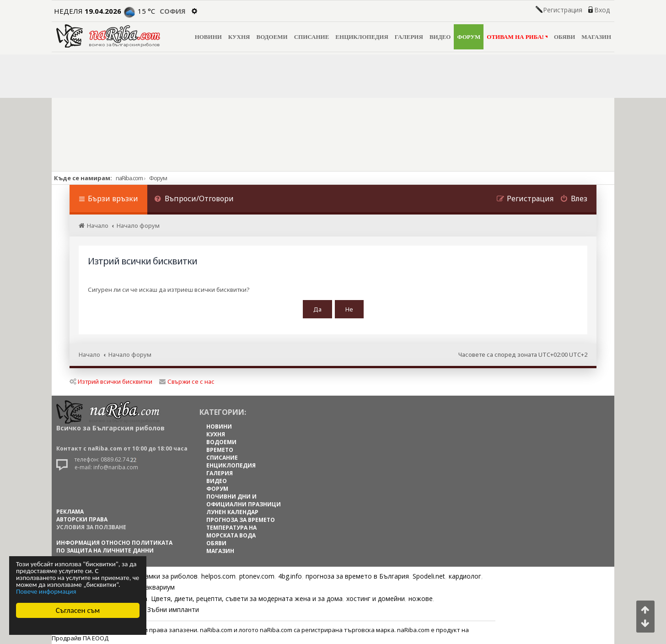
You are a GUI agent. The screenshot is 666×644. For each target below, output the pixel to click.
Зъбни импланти (173, 607)
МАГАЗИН (596, 37)
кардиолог (465, 573)
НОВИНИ (208, 37)
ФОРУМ (469, 37)
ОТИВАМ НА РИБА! (517, 37)
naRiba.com (129, 178)
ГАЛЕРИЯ (409, 37)
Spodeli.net (429, 573)
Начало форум (130, 352)
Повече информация (46, 592)
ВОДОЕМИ (272, 37)
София (173, 11)
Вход (602, 10)
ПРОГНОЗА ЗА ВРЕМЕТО (241, 517)
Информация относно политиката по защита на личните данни (114, 544)
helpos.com (218, 573)
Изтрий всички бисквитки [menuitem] (111, 379)
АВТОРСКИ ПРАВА (82, 517)
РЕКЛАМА (70, 509)
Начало (89, 352)
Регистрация (563, 10)
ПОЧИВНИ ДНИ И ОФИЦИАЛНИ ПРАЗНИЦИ (244, 498)
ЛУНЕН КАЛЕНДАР (232, 509)
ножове (421, 596)
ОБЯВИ (564, 37)
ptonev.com (257, 573)
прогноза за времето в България (357, 573)
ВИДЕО (440, 37)
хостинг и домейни (376, 596)
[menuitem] (194, 200)
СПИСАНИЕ (312, 37)
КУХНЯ (239, 37)
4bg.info (290, 573)
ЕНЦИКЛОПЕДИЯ (362, 37)
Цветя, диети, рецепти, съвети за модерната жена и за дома (247, 596)
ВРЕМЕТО (220, 447)
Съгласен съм (78, 610)
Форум (158, 178)
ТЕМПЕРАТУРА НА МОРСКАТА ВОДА (231, 529)
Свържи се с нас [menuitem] (187, 379)
